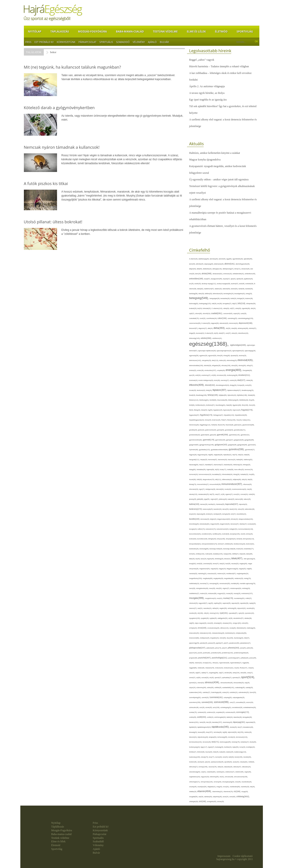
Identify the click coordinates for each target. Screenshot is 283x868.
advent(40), (223, 259)
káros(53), (226, 509)
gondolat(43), (229, 430)
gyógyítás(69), (249, 440)
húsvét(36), (193, 479)
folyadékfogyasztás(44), (197, 420)
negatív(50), (223, 608)
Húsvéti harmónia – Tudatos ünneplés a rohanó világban (219, 66)
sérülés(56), (229, 673)
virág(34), (220, 787)
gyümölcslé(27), (250, 450)
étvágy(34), (234, 385)
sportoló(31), (193, 683)
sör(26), (212, 678)
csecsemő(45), (228, 313)
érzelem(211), (244, 375)
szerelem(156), (195, 702)
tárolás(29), (234, 727)
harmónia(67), (213, 460)
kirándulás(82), (205, 524)
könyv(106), (221, 539)
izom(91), (237, 494)
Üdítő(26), (251, 762)
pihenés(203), (234, 648)
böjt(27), (235, 304)
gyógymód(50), (194, 445)
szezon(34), (250, 702)
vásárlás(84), (212, 772)
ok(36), (231, 618)
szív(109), (217, 707)
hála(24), (241, 455)
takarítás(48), (238, 717)
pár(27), (226, 643)
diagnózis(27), (203, 328)
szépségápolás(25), (239, 697)
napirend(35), (227, 603)
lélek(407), (237, 558)
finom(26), (252, 405)
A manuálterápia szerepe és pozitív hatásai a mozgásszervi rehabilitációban (220, 216)
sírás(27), (250, 673)
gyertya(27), (230, 440)
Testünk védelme (165, 32)
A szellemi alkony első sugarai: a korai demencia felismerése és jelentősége (223, 123)
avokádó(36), (250, 284)
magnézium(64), (205, 569)
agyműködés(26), (238, 259)
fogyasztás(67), (195, 415)
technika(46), (218, 732)
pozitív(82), (207, 653)
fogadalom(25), (218, 410)
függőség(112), (205, 425)
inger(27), (202, 489)
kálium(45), (248, 499)
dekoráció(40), (224, 323)
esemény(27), (225, 380)
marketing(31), (203, 574)
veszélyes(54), (202, 787)
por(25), (200, 653)
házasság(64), (194, 465)
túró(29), (226, 757)
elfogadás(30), (217, 366)
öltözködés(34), (242, 628)
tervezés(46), (207, 742)
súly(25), (247, 683)
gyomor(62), (252, 445)
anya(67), (207, 279)
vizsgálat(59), (194, 797)
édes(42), (235, 333)
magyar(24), (223, 569)
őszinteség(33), (239, 638)
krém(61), (193, 554)
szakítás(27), (207, 692)
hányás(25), (204, 460)
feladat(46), (251, 395)
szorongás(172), (243, 712)
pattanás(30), (211, 648)
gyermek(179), (209, 440)
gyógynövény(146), (207, 445)
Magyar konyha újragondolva (205, 160)
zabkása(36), (208, 797)
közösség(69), (204, 549)
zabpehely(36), (218, 797)
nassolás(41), (208, 608)
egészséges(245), (239, 345)
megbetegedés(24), (243, 574)
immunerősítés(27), (203, 484)
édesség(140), (195, 338)
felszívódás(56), (223, 400)
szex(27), (233, 702)
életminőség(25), (232, 360)
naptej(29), (252, 603)
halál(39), (247, 455)
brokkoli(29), (193, 308)
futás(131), (247, 420)
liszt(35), (228, 564)
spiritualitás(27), (227, 678)
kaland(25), (231, 499)
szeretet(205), (208, 702)
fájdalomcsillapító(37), (234, 390)
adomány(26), (214, 259)
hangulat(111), (195, 460)
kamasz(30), (204, 504)
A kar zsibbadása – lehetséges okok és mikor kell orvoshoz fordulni (220, 76)
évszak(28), (193, 390)
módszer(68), (213, 593)
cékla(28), (227, 308)
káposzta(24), (243, 504)
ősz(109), (230, 638)
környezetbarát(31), (196, 544)
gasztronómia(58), (248, 425)
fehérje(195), (213, 395)
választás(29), (229, 767)
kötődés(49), (229, 544)
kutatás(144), (218, 554)
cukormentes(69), (195, 323)
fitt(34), (192, 410)
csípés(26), (237, 313)
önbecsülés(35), (195, 633)
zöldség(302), (243, 796)
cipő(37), (192, 313)
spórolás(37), (237, 678)
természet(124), (242, 737)
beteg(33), (249, 294)
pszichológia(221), (220, 658)
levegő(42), (193, 564)
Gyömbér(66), (194, 450)
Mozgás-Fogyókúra (92, 32)
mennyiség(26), (214, 583)
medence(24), (222, 574)
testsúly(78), (236, 742)
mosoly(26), (237, 593)
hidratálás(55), (202, 470)
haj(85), (211, 455)
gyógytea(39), (233, 445)
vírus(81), (226, 787)
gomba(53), (221, 430)
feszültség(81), (221, 405)
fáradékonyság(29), (248, 390)
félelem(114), (194, 400)
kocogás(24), (193, 529)
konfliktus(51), (217, 534)
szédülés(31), (234, 692)
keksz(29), (241, 509)
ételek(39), (250, 380)
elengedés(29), (207, 360)
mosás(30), (230, 593)
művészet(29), (194, 603)
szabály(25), (249, 688)
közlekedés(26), (194, 549)
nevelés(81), (251, 608)
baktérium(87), (209, 289)
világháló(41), (212, 787)
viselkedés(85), (235, 787)
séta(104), (236, 673)
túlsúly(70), (205, 757)
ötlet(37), (247, 638)
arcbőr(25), (198, 284)
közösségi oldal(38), (230, 549)
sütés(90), (211, 688)
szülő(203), (202, 717)
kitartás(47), (244, 524)
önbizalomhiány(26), (219, 633)
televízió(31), (193, 737)
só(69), (199, 678)
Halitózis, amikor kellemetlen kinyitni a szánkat (215, 153)
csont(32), (203, 318)
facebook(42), (201, 390)
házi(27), (202, 465)
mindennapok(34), (236, 588)
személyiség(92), (195, 697)
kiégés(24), (214, 519)
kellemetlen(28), (250, 509)
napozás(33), (236, 603)
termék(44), (232, 737)
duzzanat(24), (200, 333)
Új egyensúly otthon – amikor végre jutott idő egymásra (219, 179)
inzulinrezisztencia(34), (240, 489)
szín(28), (202, 707)
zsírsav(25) (220, 801)
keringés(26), (227, 514)
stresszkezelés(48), (227, 683)
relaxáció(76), (210, 668)
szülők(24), (211, 717)
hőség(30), (237, 474)
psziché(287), (205, 658)
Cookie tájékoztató (243, 856)
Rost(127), (244, 668)
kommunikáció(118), (246, 529)
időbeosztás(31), (228, 479)
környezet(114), (249, 539)
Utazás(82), (244, 762)
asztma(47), (235, 284)
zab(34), (201, 797)
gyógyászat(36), (239, 440)
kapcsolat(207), (232, 504)
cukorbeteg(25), (233, 318)
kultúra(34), (209, 554)
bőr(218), (242, 303)
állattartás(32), (208, 269)
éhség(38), (227, 356)
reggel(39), (246, 663)
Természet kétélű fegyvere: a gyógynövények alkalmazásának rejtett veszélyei (222, 189)
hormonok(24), (194, 474)
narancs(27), (193, 608)
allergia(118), (218, 269)
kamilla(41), (212, 504)
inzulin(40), (228, 489)
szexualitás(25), (241, 702)
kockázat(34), (252, 524)
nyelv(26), (242, 613)
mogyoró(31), (222, 593)
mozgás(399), (197, 598)
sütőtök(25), (218, 688)
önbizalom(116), (206, 633)
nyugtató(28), (205, 618)
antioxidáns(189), (197, 279)
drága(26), (193, 333)
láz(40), (198, 559)
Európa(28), (241, 385)
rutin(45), (192, 673)
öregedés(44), (215, 638)
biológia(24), (241, 298)
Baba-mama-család (130, 32)
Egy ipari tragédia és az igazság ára (208, 100)
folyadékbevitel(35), (241, 415)
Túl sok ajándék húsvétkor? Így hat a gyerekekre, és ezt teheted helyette (223, 110)
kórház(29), (249, 534)
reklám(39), (202, 668)
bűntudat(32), (207, 308)
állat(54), (200, 269)
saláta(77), (205, 673)
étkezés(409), (197, 385)
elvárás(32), (193, 370)
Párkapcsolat (87, 42)
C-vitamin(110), (217, 308)
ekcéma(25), (243, 356)
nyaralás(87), (234, 613)
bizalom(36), (249, 298)
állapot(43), (193, 269)
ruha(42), (251, 668)
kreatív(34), (240, 549)
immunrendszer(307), (232, 484)
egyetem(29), (204, 356)
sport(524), (248, 677)
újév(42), (208, 762)
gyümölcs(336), (237, 449)
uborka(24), (201, 762)
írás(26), (250, 489)
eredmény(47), (206, 375)
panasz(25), (212, 643)
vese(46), (238, 782)
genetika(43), (194, 430)
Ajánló (152, 42)
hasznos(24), (232, 460)
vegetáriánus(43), (195, 777)
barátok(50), (249, 289)
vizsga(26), (245, 792)
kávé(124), (234, 509)
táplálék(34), (193, 727)
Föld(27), (224, 420)
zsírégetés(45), (212, 801)
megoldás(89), (229, 579)
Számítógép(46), (217, 692)
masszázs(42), (212, 574)
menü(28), (193, 588)
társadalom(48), (248, 727)
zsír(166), (203, 801)
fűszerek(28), (230, 425)
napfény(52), (218, 603)
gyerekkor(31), (245, 435)
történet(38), (201, 752)
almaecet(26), (246, 269)
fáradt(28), (193, 395)
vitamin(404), (205, 791)
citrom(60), (199, 313)
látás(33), (192, 559)
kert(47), (234, 514)
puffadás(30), (245, 658)
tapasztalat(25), (251, 722)
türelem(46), (193, 762)
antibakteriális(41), (239, 274)
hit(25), (217, 470)
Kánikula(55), (221, 504)
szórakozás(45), (231, 712)
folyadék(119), (229, 415)
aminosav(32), (228, 274)
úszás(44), (236, 762)
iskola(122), (194, 494)
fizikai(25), (205, 410)
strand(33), (201, 683)
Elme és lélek (196, 32)
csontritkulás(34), (212, 318)
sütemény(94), (202, 688)
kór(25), (243, 534)
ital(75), (212, 494)
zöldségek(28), (194, 801)
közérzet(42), (250, 544)
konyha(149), (235, 534)
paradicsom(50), (235, 643)
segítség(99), (214, 673)
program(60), (194, 658)
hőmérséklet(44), (228, 474)
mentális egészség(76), (248, 583)
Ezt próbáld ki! (44, 42)
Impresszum (224, 856)
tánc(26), (209, 722)
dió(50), (229, 328)
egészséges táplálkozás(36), (207, 351)
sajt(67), (198, 673)
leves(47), (216, 564)
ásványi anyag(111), (209, 284)
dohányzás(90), (243, 328)
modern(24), (204, 593)
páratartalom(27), (246, 643)
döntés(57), (253, 328)
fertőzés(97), (211, 405)
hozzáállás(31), (217, 474)
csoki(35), (244, 313)
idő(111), (219, 479)
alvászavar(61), (218, 274)
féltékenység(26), (234, 400)
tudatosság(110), (240, 752)
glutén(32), (202, 430)
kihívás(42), (235, 519)
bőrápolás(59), (251, 304)
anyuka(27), (227, 279)
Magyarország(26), (233, 569)
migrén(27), (226, 588)
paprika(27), (220, 643)
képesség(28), (201, 514)
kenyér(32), (193, 514)
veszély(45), (193, 787)
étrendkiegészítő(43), (223, 385)
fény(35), (252, 400)
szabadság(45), (240, 688)
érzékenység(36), (233, 375)
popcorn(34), (193, 653)
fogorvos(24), (237, 410)
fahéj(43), (209, 390)
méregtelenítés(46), (202, 588)
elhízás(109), (226, 366)
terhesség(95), (223, 737)
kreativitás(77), (249, 549)
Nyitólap (35, 32)
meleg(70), (248, 578)
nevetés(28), (193, 613)
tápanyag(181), (240, 722)
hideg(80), (193, 470)
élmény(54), (243, 366)
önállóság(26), (251, 628)
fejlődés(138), (242, 395)
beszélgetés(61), (240, 294)
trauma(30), (209, 752)
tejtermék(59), (233, 732)
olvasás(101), (228, 623)
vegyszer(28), (205, 777)
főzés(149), (232, 420)
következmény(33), (240, 544)
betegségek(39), (215, 298)
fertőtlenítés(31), (201, 405)
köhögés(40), (212, 539)
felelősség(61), (204, 400)
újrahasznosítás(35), (218, 762)
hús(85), (252, 475)
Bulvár (164, 42)
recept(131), (208, 663)
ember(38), (201, 370)
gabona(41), (238, 425)
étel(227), (242, 380)
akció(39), (193, 264)
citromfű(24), (207, 313)
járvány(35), (193, 499)
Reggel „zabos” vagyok (202, 60)
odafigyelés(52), (223, 618)
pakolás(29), (204, 643)
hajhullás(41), (228, 455)
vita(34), (252, 787)
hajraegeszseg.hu (226, 859)
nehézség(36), (232, 608)
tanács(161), (194, 722)
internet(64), (220, 489)
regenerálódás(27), (236, 663)
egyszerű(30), (213, 356)
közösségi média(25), (216, 549)
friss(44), (240, 420)
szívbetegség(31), (226, 707)
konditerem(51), (207, 534)
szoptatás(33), (221, 712)
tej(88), (225, 732)
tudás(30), (223, 752)
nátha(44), (216, 608)
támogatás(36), (247, 717)
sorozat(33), (205, 678)
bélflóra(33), (209, 294)
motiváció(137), (247, 593)
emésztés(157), (211, 370)
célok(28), (239, 308)
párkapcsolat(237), (198, 648)
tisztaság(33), (220, 747)
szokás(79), (193, 712)
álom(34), (198, 274)
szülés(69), (193, 717)
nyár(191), (224, 613)
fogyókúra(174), (207, 415)
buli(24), (200, 308)
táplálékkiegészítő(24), (205, 727)
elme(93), (235, 366)
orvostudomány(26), (214, 628)
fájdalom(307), (220, 390)
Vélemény (139, 42)
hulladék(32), (245, 474)
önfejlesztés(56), (241, 633)
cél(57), (232, 308)
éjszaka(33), (235, 356)
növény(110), (215, 613)
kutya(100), (228, 554)
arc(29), (192, 284)
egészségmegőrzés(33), (225, 351)
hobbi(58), (231, 470)
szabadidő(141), (229, 688)
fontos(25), (208, 420)
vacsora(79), (213, 767)
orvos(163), (202, 628)
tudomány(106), (195, 757)
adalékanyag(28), (204, 259)
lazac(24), (204, 559)
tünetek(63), (247, 757)
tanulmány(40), (228, 722)
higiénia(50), (211, 470)
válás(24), (221, 767)
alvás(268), (207, 273)
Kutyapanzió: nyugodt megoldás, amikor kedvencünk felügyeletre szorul (218, 170)
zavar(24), (226, 797)
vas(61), (204, 772)
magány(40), (244, 564)
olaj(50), (192, 623)
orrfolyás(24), (194, 628)
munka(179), (229, 598)
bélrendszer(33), (218, 294)
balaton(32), (219, 289)
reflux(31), (216, 663)
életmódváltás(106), (197, 366)
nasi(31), (200, 608)
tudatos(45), (230, 752)
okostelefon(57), (239, 618)
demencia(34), (234, 323)
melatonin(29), (239, 578)
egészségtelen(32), (238, 351)
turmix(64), (219, 757)
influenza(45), (248, 484)
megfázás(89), (208, 579)
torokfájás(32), (251, 747)
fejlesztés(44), (232, 395)
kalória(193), (195, 504)
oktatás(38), (248, 618)
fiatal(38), (229, 405)
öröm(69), (223, 638)
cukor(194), (223, 318)
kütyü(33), (243, 554)
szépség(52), (228, 697)
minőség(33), (246, 588)
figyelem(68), (237, 405)
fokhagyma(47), (219, 415)
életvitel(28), (208, 366)
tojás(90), (236, 747)
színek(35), (209, 707)
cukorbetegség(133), (246, 318)
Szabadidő (123, 42)
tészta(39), (253, 742)
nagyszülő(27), (203, 603)
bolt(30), (215, 304)
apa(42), (233, 279)
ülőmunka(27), (194, 767)
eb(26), (216, 333)
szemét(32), (206, 697)
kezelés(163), (195, 519)
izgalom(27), (229, 494)
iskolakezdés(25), (204, 494)
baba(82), (201, 289)
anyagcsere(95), (217, 279)
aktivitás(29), (200, 264)
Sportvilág (245, 32)
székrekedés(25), (244, 692)
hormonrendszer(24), (205, 474)
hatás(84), (240, 460)
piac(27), (225, 648)
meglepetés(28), (219, 578)
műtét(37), (249, 598)
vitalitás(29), (193, 792)
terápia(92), (213, 737)
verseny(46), (218, 782)
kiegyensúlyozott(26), (224, 519)
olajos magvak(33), (201, 623)
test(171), (216, 742)
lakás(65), (249, 554)
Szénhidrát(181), (217, 697)
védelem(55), (240, 772)
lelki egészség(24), (250, 559)
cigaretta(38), (246, 308)
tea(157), (210, 732)
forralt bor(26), (217, 420)
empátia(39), (221, 370)
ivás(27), (218, 494)
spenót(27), (218, 678)
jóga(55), (207, 499)
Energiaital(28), (248, 370)
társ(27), (240, 727)
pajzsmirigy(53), (195, 643)
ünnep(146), (204, 767)
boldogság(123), (205, 304)
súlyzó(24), (193, 688)
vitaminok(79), (229, 792)
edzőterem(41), (217, 338)
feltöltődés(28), (244, 400)
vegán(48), (248, 772)
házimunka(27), (219, 465)
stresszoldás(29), (239, 683)
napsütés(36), (245, 603)
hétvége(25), (247, 465)
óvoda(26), (233, 628)
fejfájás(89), (223, 395)
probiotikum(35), (216, 653)
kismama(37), (235, 524)
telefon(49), (248, 732)
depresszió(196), (246, 323)
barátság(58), (194, 294)
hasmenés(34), (223, 460)
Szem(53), (253, 692)
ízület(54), (252, 494)
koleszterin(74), (211, 529)
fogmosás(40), (228, 410)
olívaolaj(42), (218, 623)
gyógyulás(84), (243, 445)
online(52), (245, 623)
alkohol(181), (230, 264)
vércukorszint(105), (241, 777)
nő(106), (201, 613)
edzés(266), (207, 338)
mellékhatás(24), (195, 583)
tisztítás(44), (228, 747)
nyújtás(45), (213, 618)
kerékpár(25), (218, 514)
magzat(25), (243, 569)
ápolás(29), (240, 279)
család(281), (217, 313)
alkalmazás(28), (219, 264)
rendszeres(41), (229, 668)
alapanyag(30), (209, 264)
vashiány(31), (221, 772)
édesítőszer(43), (243, 333)
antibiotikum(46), (250, 274)
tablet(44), (230, 717)
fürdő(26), (215, 425)
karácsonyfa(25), (208, 509)
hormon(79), (249, 470)
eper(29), (192, 375)
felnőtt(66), (213, 400)
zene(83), (233, 797)
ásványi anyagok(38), (224, 284)
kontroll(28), (226, 534)
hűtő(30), (200, 479)
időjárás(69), (237, 479)
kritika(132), (201, 554)
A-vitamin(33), (194, 259)
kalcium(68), (239, 499)
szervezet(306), (222, 702)
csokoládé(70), (194, 318)
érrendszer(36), (222, 375)
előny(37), (250, 366)
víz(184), (238, 791)
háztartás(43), (228, 465)
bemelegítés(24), (229, 294)
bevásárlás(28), (226, 298)
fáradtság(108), (202, 395)
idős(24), (245, 479)
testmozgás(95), (226, 742)
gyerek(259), (223, 435)
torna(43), (243, 747)
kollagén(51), (234, 529)
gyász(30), (213, 435)
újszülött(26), (228, 762)
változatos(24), (246, 767)
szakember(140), (196, 692)
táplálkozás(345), (221, 727)
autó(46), (242, 284)
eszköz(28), (234, 380)
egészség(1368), (210, 344)
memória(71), (205, 583)
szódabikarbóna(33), (250, 707)
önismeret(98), (195, 638)
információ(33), (194, 489)
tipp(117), (205, 747)
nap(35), (211, 603)
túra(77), (212, 757)
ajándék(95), (248, 259)
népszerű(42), (242, 608)
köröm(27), (221, 544)
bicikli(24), (234, 298)
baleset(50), (227, 289)
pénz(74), (219, 648)
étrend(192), (211, 385)
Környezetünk (66, 42)
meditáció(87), (231, 574)
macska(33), (235, 564)
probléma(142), (228, 653)
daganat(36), (215, 323)
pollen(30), (250, 648)
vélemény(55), (215, 777)
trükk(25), (216, 752)
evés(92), (249, 385)
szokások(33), (202, 712)
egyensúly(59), (194, 356)
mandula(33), (194, 574)
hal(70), (235, 455)
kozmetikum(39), (203, 539)
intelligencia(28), (211, 489)
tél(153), (241, 732)
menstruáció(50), (225, 583)
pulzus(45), (253, 658)
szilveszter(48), (194, 707)
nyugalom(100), (195, 618)
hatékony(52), (248, 460)
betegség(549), (200, 298)
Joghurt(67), (215, 499)
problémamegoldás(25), (241, 653)
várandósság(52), (195, 772)
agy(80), (229, 259)
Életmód (221, 32)
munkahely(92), (240, 598)
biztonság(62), (194, 304)
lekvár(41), (228, 559)
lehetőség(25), (220, 559)
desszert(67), (194, 328)
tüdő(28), (232, 757)
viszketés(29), (245, 787)
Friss (29, 42)
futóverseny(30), (195, 425)
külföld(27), (236, 554)
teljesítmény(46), (203, 737)
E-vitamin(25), (209, 333)
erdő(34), (198, 375)
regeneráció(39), (225, 663)
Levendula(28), (208, 564)
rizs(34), (237, 668)
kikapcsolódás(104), (246, 519)
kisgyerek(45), (215, 524)
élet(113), (216, 360)
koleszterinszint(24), (223, 529)
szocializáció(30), (238, 707)
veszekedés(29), (247, 782)
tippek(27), (212, 747)
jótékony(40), (223, 499)
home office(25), (239, 470)
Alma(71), (238, 269)
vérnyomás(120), (207, 782)
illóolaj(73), (193, 484)
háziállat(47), (209, 465)
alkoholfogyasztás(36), (243, 264)
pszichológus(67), (234, 658)
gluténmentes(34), (211, 430)
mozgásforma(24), (211, 598)
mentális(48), (235, 583)
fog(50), (211, 410)
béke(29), (202, 294)
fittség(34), (197, 410)
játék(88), (201, 499)
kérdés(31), (210, 514)
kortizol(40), (193, 539)
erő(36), (214, 375)
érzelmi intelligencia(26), (206, 380)
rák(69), (192, 663)
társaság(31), (194, 732)
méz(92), (219, 588)
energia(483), (234, 370)
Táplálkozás (60, 32)
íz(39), (223, 494)
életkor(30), (223, 360)
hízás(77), (223, 470)
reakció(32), (199, 663)
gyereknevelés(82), (196, 440)
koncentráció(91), (196, 534)
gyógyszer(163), (221, 445)
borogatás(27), (227, 304)
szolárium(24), (211, 712)
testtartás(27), (245, 742)
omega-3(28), (237, 623)
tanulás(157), (217, 722)
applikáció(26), (248, 279)
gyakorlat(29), (206, 435)
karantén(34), (218, 509)
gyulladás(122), (205, 450)
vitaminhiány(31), (218, 792)
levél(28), (200, 564)
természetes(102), (196, 742)
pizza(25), (243, 648)
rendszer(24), (219, 668)
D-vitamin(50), (206, 323)
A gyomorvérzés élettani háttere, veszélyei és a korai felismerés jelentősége (223, 229)
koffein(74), (202, 529)
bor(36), (220, 304)
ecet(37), (229, 333)
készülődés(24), (241, 514)
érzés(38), (217, 380)
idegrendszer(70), (209, 479)
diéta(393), (220, 328)
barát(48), (242, 289)
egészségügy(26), (250, 351)
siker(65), (244, 673)
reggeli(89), (193, 668)
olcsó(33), (210, 623)
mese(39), (212, 588)
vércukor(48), (229, 777)
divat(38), (234, 328)
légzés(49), (211, 559)
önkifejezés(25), (205, 638)
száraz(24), (226, 692)
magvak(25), (215, 569)
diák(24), (210, 328)
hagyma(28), (193, 455)
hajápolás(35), (219, 455)
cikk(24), (253, 308)
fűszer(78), (222, 425)
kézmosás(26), (205, 519)
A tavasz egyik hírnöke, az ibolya (207, 93)
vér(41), (222, 777)
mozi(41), (220, 598)
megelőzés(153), (196, 578)
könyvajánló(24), (231, 539)
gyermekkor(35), (221, 440)
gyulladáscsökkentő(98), (220, 450)
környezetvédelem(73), (210, 544)
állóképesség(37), (229, 269)
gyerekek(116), (235, 435)
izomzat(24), (245, 494)
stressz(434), (213, 682)
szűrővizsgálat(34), (220, 717)
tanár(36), (203, 722)
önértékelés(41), (230, 633)
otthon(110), (225, 628)
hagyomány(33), (203, 455)
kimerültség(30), (194, 524)
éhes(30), (220, 356)
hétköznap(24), (238, 465)
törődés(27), (193, 752)
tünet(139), (239, 757)
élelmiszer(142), (196, 360)
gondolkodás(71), (240, 430)
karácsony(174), (196, 509)
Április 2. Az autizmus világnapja (207, 86)
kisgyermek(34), (225, 524)
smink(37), (193, 678)
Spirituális (106, 42)
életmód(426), (245, 360)
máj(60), (249, 569)
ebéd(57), (222, 333)
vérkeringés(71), (195, 782)
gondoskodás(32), (195, 435)
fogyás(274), (247, 410)
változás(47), (237, 767)
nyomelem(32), (250, 613)
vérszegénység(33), (229, 782)
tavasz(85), (202, 732)
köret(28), (240, 539)
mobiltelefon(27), (195, 593)
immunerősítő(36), (215, 484)
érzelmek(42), (194, 380)
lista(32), (222, 564)
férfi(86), (192, 405)
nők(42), (207, 613)
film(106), (246, 405)
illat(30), (250, 479)
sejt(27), (222, 673)
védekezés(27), (230, 772)
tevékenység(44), (195, 747)
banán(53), (235, 289)
